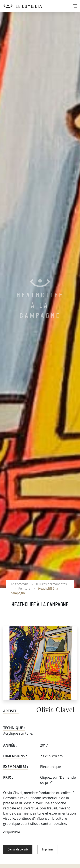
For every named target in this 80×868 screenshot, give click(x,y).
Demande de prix (18, 849)
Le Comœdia (20, 584)
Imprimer (48, 849)
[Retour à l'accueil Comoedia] (42, 6)
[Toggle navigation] (75, 6)
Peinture (24, 588)
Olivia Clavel (55, 710)
